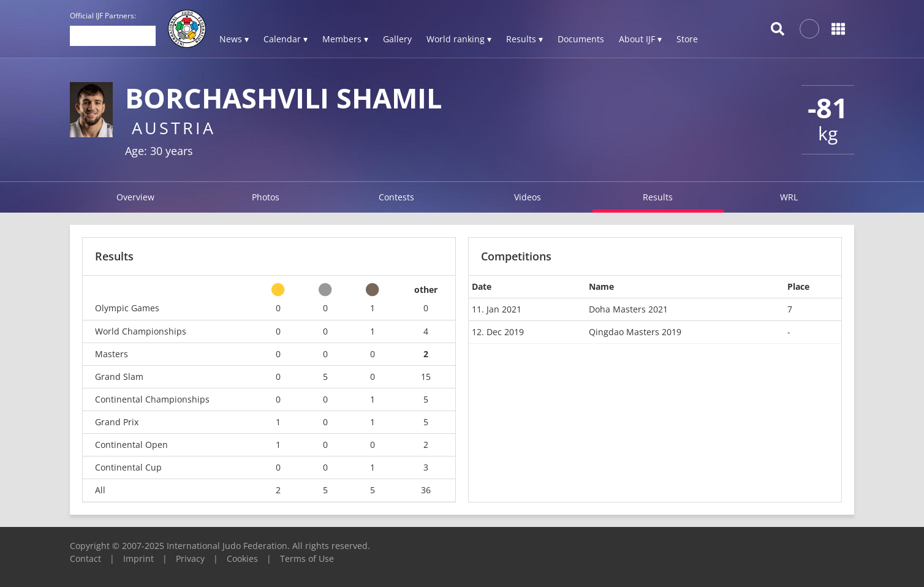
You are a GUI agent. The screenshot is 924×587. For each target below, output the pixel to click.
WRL (789, 197)
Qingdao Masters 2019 (635, 332)
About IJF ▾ (640, 39)
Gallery (397, 39)
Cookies (242, 559)
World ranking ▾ (459, 39)
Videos (528, 197)
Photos (266, 197)
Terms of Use (307, 559)
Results (658, 197)
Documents (581, 39)
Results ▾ (524, 39)
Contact (85, 559)
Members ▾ (345, 39)
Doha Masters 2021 (628, 309)
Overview (135, 197)
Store (687, 39)
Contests (396, 197)
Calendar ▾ (286, 39)
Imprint (138, 559)
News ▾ (234, 39)
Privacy (190, 559)
